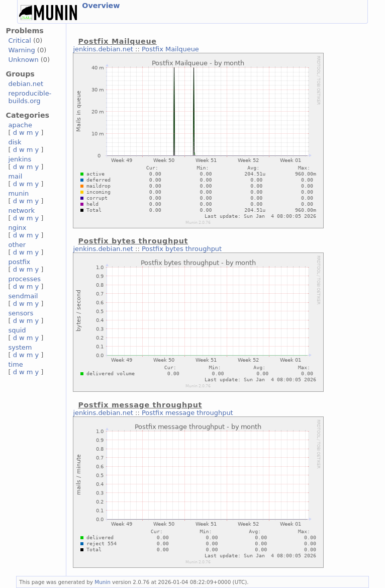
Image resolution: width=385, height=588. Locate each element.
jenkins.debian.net (103, 49)
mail (15, 176)
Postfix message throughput (187, 413)
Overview (101, 6)
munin (18, 193)
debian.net (26, 84)
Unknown (23, 60)
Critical (19, 40)
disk (15, 142)
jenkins (20, 159)
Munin (103, 582)
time (15, 364)
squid (17, 330)
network (21, 211)
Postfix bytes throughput (182, 249)
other (17, 245)
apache (20, 125)
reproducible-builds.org (30, 97)
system (20, 347)
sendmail (23, 296)
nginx (17, 228)
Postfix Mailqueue (170, 49)
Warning (21, 50)
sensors (21, 313)
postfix (19, 262)
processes (24, 279)
